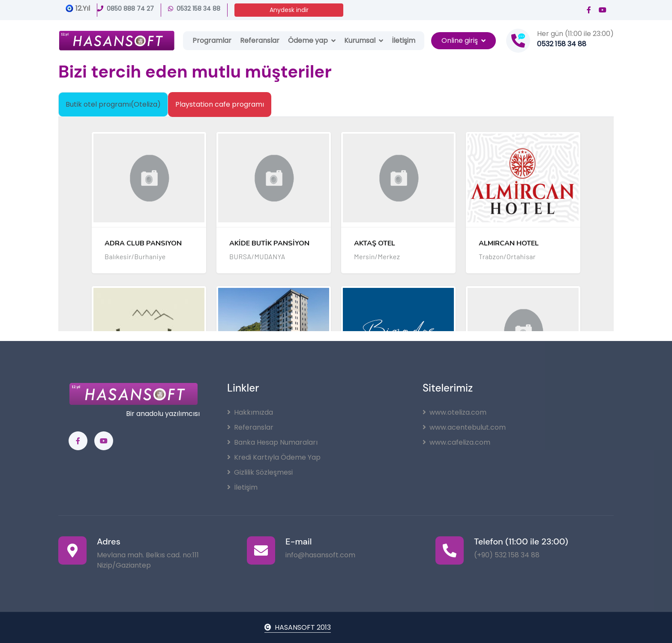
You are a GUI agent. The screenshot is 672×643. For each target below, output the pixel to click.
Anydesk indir (289, 10)
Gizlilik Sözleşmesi (260, 472)
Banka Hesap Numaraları (272, 442)
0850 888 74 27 (126, 9)
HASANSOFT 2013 (298, 627)
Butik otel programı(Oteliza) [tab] (113, 104)
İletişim (403, 40)
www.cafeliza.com (456, 442)
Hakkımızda (250, 412)
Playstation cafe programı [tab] (220, 104)
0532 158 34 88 (194, 9)
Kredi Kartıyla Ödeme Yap (274, 457)
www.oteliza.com (454, 412)
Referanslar (260, 40)
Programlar (212, 40)
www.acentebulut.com (464, 427)
